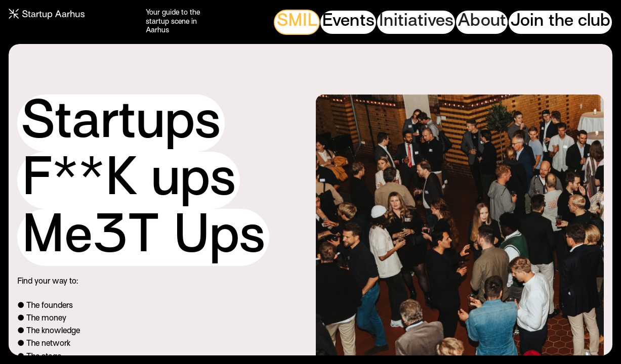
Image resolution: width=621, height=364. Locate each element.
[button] (416, 22)
